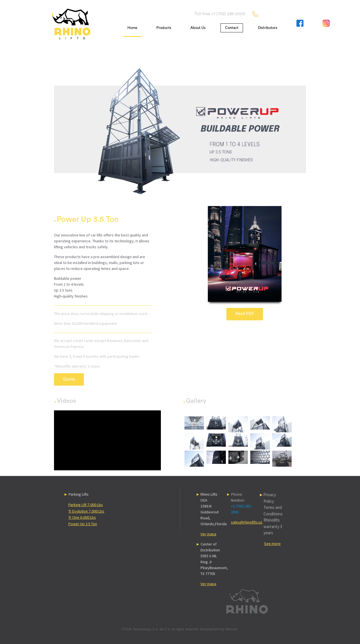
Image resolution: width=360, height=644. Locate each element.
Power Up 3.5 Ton (83, 524)
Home (132, 28)
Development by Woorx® (219, 629)
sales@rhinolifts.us (247, 522)
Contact (232, 28)
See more (272, 544)
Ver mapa (208, 534)
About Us (198, 28)
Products (164, 28)
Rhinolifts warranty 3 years (273, 526)
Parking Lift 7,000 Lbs (86, 505)
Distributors (268, 28)
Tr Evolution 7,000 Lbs (86, 511)
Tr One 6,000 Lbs (82, 517)
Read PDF (245, 314)
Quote (69, 379)
